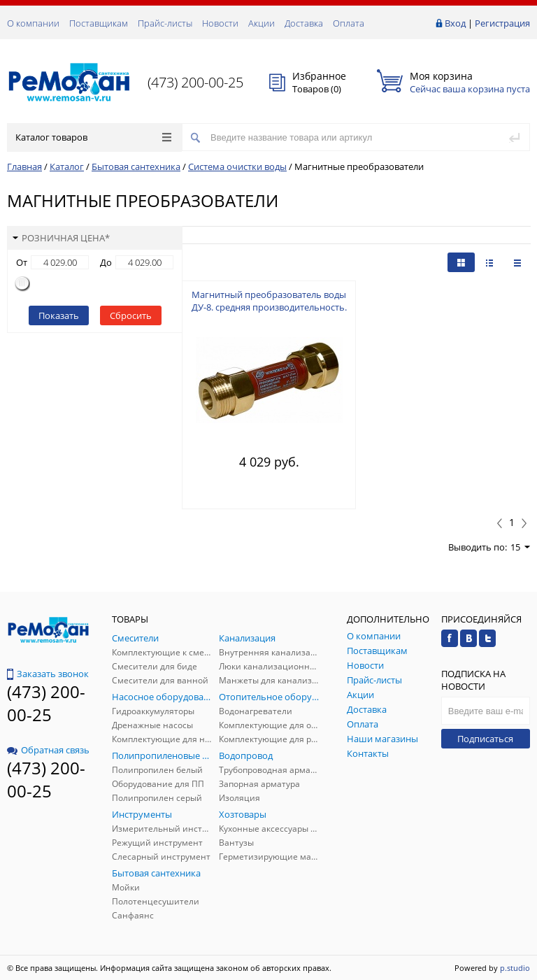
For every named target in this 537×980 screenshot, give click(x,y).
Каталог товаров (93, 137)
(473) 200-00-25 (195, 82)
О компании (33, 23)
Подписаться (485, 739)
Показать (59, 315)
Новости (220, 23)
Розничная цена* (61, 238)
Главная (24, 166)
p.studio (515, 968)
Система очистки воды (237, 166)
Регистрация (502, 23)
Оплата (349, 23)
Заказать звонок (48, 674)
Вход (455, 23)
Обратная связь (48, 750)
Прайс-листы (165, 23)
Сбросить (131, 315)
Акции (262, 23)
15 (520, 547)
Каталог (67, 166)
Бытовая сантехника (136, 166)
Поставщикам (99, 23)
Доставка (304, 23)
